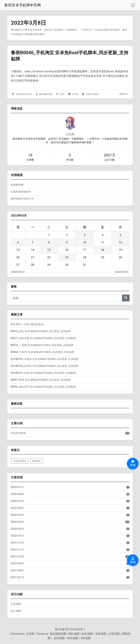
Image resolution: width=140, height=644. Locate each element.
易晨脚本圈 (17, 185)
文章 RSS (16, 604)
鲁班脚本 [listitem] (36, 461)
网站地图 (74, 634)
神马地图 (73, 638)
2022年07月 (17, 501)
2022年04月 (122, 272)
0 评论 (75, 94)
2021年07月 (17, 577)
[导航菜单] (133, 5)
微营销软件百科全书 (22, 199)
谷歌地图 (101, 634)
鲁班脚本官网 (46, 94)
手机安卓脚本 (92, 94)
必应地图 (59, 638)
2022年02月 (18, 272)
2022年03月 (17, 522)
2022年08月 (17, 494)
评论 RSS (16, 611)
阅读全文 (124, 94)
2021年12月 (17, 543)
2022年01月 (17, 536)
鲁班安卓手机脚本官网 (23, 5)
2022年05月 (17, 508)
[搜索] (66, 298)
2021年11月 (17, 550)
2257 (62, 94)
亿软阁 (70, 134)
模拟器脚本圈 (58, 634)
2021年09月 (17, 563)
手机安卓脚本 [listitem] (20, 461)
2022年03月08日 (24, 94)
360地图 (85, 638)
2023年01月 (17, 487)
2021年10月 (17, 557)
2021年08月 (17, 570)
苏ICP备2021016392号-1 (70, 629)
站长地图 (87, 634)
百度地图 (114, 634)
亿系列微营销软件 (21, 192)
